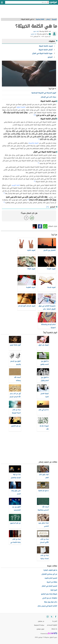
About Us (54, 629)
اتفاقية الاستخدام (52, 625)
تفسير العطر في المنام (49, 586)
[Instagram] (48, 617)
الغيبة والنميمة (34, 143)
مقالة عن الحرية (52, 582)
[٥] (35, 181)
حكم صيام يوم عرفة (51, 602)
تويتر (35, 226)
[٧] (28, 199)
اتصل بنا (55, 621)
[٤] (39, 163)
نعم (32, 218)
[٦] (4, 193)
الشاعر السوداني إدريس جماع (47, 606)
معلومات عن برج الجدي (50, 598)
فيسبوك (40, 226)
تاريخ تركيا (54, 590)
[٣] (39, 139)
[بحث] (48, 2)
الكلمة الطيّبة (21, 107)
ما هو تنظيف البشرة (50, 570)
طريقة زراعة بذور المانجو (49, 594)
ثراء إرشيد (34, 34)
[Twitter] (52, 617)
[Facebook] (56, 617)
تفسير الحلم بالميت (51, 578)
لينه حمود (36, 31)
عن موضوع (41, 621)
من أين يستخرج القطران (49, 574)
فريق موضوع (40, 629)
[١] (35, 115)
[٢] (34, 115)
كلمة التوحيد (16, 185)
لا (26, 218)
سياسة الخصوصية (39, 625)
